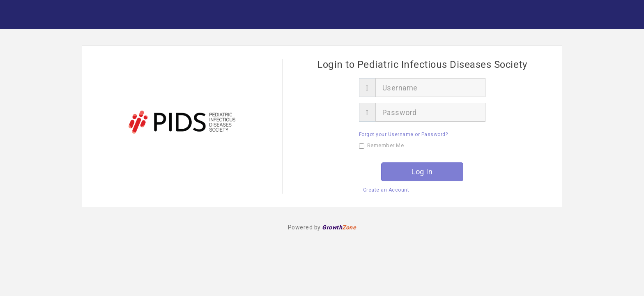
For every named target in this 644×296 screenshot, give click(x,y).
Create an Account (386, 190)
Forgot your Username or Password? (404, 134)
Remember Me (382, 146)
